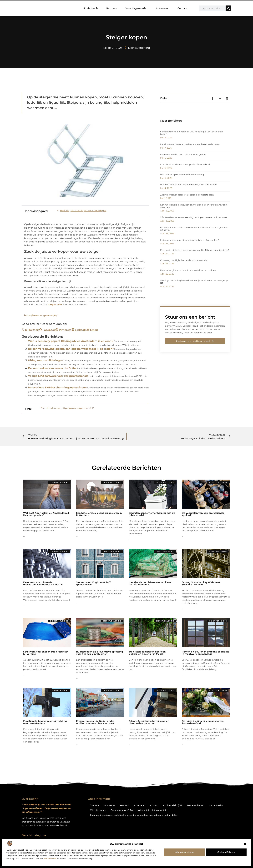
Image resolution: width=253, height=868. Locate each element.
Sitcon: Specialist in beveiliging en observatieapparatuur (149, 722)
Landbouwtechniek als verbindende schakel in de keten (190, 144)
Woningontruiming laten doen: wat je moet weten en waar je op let (194, 282)
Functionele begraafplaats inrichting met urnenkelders (45, 722)
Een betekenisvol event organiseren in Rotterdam (99, 514)
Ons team (109, 805)
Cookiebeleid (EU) (173, 805)
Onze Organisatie (136, 8)
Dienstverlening (139, 48)
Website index (98, 810)
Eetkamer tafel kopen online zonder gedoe (183, 154)
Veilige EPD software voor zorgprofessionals (58, 376)
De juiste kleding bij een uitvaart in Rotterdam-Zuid (203, 722)
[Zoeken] (228, 8)
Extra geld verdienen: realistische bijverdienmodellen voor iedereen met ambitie (134, 815)
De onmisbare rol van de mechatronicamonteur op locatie (43, 583)
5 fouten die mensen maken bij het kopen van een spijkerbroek (194, 217)
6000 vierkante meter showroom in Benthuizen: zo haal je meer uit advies (194, 229)
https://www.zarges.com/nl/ (41, 315)
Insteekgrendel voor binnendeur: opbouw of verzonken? (190, 240)
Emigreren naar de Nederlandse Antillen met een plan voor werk (95, 722)
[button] (245, 844)
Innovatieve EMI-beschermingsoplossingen (57, 388)
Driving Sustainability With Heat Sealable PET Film (201, 583)
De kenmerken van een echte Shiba (52, 368)
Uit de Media (91, 8)
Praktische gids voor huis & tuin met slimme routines (188, 270)
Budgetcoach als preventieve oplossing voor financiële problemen (100, 653)
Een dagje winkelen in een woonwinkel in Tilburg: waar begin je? (195, 250)
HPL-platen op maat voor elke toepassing (182, 175)
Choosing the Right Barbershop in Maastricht (184, 260)
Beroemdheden (196, 805)
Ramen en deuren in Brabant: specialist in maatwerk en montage (205, 653)
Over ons (94, 805)
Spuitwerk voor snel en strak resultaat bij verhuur (46, 653)
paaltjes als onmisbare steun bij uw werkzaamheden (150, 583)
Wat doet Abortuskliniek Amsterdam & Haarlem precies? (46, 514)
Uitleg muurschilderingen (46, 360)
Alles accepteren (185, 852)
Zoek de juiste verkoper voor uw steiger (83, 211)
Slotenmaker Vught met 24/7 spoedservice (94, 583)
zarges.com (55, 305)
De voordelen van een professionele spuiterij (203, 514)
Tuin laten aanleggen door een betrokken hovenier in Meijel (147, 653)
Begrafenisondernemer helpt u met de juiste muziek (152, 514)
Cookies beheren (226, 852)
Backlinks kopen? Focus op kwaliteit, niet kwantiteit (139, 810)
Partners (112, 8)
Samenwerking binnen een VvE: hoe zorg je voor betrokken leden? (192, 133)
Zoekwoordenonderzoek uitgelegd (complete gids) (187, 195)
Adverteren (163, 8)
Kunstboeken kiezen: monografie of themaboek (185, 164)
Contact (182, 8)
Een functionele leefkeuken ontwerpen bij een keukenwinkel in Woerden (194, 206)
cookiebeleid (50, 859)
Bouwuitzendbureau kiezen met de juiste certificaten (188, 185)
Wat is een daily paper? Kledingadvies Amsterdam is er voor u (71, 341)
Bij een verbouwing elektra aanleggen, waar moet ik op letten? (71, 349)
